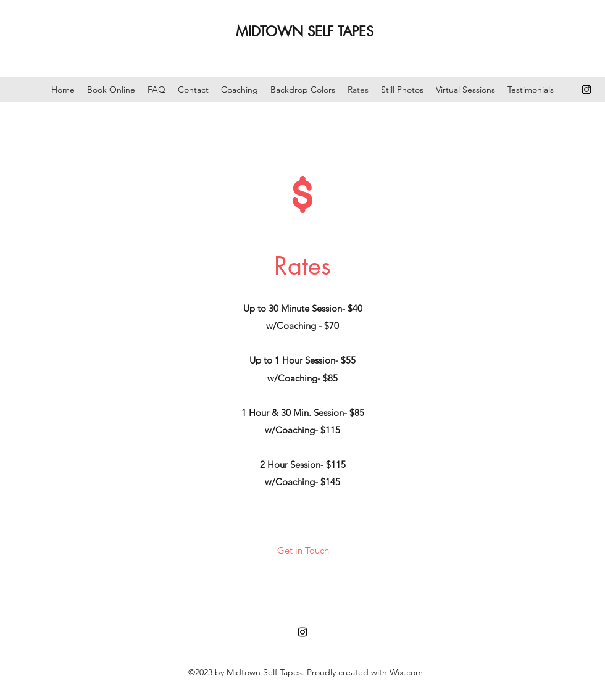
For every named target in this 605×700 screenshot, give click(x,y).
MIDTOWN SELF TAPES (305, 31)
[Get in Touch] (303, 551)
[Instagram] (586, 90)
